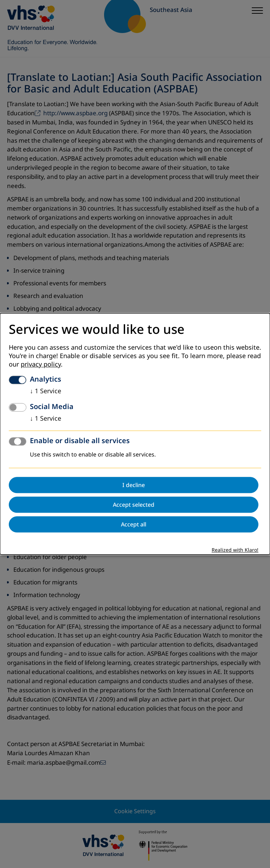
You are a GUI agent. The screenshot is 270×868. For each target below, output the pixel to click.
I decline (134, 485)
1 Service (46, 391)
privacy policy (41, 365)
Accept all (134, 525)
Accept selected (134, 505)
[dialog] (135, 434)
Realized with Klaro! (235, 550)
